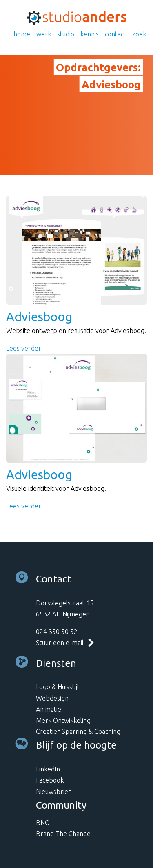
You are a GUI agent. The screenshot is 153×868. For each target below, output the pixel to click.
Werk (44, 34)
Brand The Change (63, 834)
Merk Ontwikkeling (63, 720)
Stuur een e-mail (60, 643)
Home (22, 34)
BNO (43, 823)
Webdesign (52, 698)
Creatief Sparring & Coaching (78, 731)
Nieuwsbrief (53, 792)
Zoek (139, 34)
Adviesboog (39, 317)
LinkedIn (48, 769)
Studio (66, 34)
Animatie (49, 709)
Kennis (90, 34)
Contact (115, 34)
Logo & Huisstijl (57, 687)
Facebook (50, 780)
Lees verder (24, 348)
